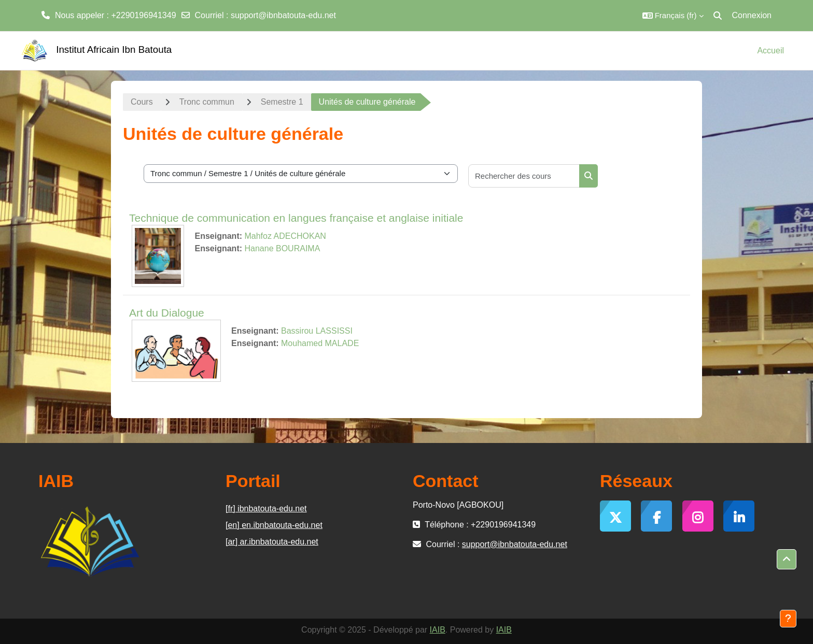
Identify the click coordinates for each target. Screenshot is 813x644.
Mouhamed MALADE (320, 343)
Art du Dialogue (167, 313)
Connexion (752, 15)
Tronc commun (207, 102)
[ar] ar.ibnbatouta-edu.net (272, 542)
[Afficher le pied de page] (788, 619)
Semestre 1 (282, 102)
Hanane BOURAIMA (282, 248)
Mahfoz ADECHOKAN (285, 236)
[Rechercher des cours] (524, 176)
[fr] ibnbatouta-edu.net (266, 509)
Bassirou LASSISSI (317, 331)
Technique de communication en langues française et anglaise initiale (296, 218)
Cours (142, 102)
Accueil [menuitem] (770, 51)
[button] (673, 16)
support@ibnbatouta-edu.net (283, 15)
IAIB (438, 630)
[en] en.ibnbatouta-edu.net (274, 525)
